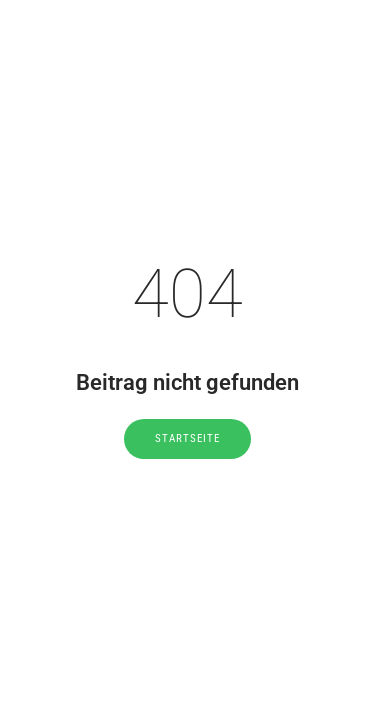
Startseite (187, 438)
